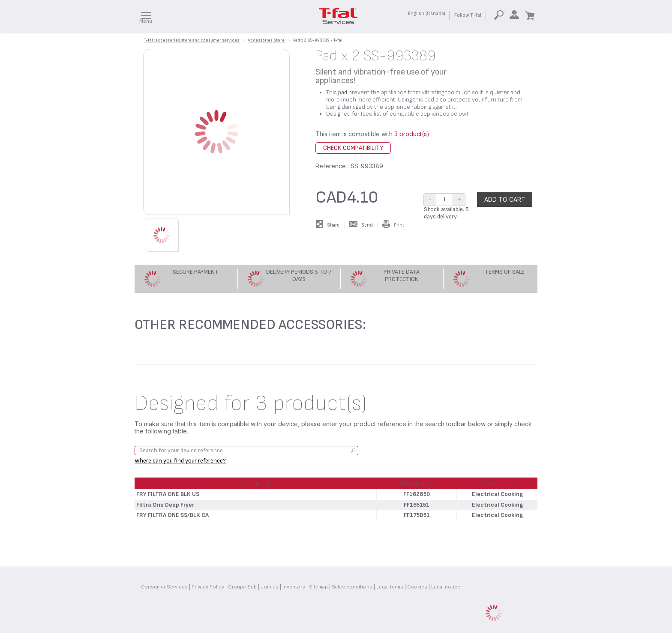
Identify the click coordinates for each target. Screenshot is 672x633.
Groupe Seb (242, 587)
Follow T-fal (468, 15)
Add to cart (505, 199)
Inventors (294, 587)
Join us (270, 587)
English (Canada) (427, 13)
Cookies (417, 587)
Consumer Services (164, 587)
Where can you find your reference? (180, 461)
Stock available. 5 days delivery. (446, 213)
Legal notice (446, 587)
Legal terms (390, 587)
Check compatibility (353, 148)
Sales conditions (352, 587)
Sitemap (318, 587)
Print (393, 225)
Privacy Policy (208, 587)
